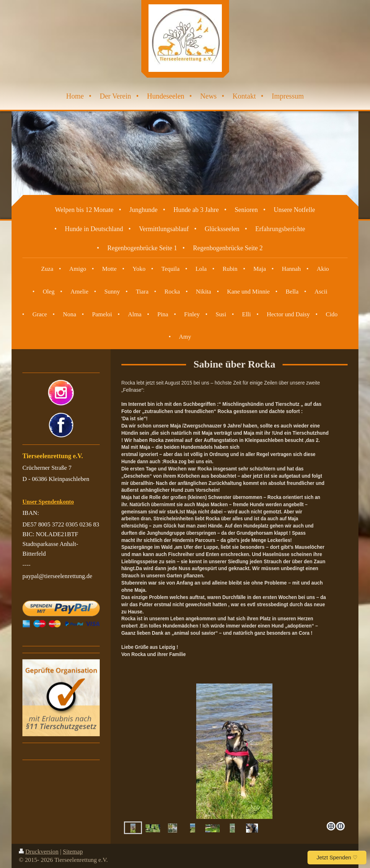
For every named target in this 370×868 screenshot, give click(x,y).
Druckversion (39, 852)
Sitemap (73, 852)
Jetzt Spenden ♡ (337, 857)
